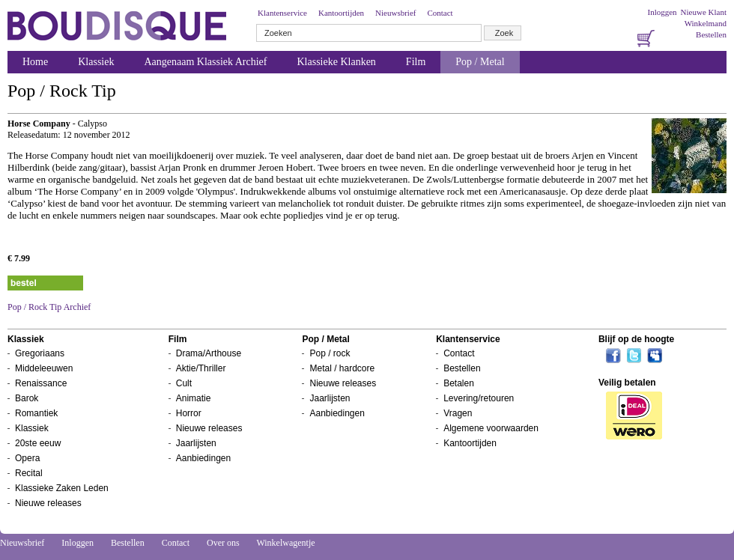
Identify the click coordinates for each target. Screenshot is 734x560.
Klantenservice (282, 13)
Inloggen (662, 12)
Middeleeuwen (44, 368)
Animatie (194, 398)
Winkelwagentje (285, 543)
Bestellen (711, 34)
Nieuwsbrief (395, 13)
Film (416, 62)
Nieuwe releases (48, 503)
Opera (27, 458)
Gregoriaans (40, 353)
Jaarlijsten (196, 443)
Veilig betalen (627, 383)
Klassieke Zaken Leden (62, 488)
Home (35, 62)
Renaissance (41, 383)
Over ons (223, 543)
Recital (29, 473)
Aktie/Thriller (201, 368)
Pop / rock (330, 353)
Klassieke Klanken (337, 62)
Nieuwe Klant (704, 12)
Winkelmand (706, 23)
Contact (440, 13)
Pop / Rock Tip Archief (49, 307)
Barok (27, 398)
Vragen (458, 413)
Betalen (459, 383)
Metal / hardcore (342, 368)
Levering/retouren (479, 398)
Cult (184, 383)
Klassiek (96, 62)
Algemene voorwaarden (491, 428)
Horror (189, 413)
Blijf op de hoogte (636, 339)
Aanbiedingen (203, 458)
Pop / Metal (480, 62)
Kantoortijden (341, 13)
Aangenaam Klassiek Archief (205, 62)
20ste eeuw (38, 443)
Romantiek (36, 413)
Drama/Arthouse (209, 353)
